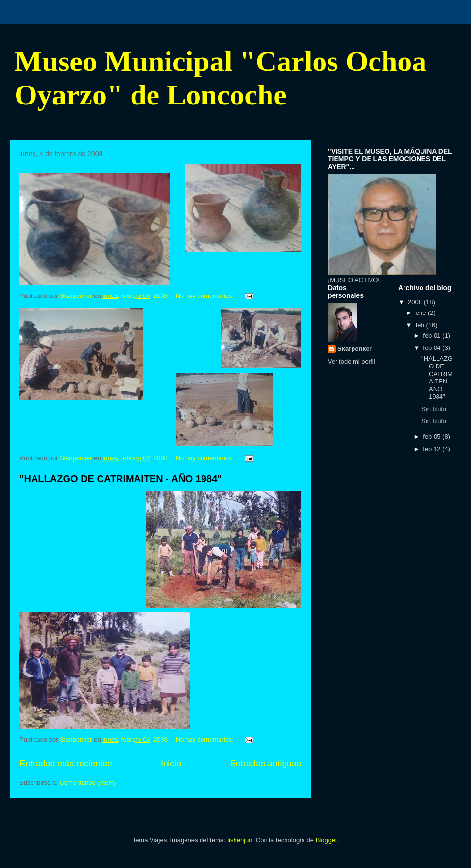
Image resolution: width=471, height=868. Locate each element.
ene (422, 313)
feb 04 (433, 348)
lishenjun (240, 840)
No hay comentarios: (206, 296)
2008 (416, 302)
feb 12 (433, 449)
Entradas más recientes (66, 764)
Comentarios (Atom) (87, 783)
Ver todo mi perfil (352, 361)
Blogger (326, 840)
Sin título (434, 409)
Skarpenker (355, 349)
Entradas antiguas (265, 764)
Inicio (171, 764)
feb (421, 325)
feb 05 (433, 437)
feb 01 (433, 336)
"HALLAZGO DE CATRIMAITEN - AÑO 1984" (121, 479)
